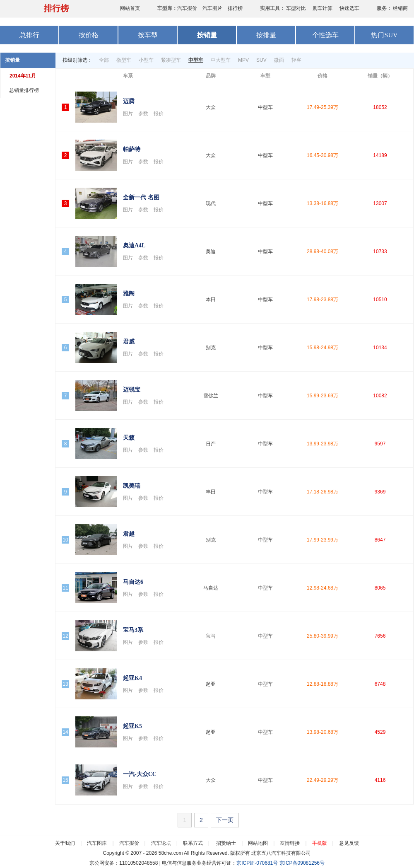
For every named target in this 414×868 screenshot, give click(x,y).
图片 (128, 114)
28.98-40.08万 (323, 251)
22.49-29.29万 (323, 780)
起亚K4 (132, 678)
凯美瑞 (132, 486)
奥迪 (211, 251)
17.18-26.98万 (323, 492)
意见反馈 (349, 843)
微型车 (124, 60)
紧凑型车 (171, 60)
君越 (129, 534)
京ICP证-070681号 (257, 863)
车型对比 (296, 8)
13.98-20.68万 (323, 732)
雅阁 (129, 294)
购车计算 (323, 8)
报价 (159, 114)
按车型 (148, 35)
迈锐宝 (132, 390)
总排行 (29, 35)
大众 (211, 107)
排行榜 (56, 8)
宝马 (211, 636)
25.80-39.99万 (323, 636)
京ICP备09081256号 (302, 863)
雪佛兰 (211, 396)
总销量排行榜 (24, 90)
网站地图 (258, 843)
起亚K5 (132, 726)
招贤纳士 (226, 843)
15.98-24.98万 (323, 348)
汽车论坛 (161, 843)
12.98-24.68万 (323, 588)
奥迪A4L (134, 245)
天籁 (129, 438)
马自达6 (133, 582)
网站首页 (130, 8)
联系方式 (193, 843)
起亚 (211, 684)
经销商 (400, 8)
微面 (279, 60)
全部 (104, 60)
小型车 (146, 60)
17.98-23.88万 (323, 300)
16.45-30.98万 (323, 155)
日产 (211, 444)
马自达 (211, 588)
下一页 (225, 820)
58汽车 (16, 8)
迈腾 (129, 101)
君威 (129, 342)
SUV (261, 60)
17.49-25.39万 (323, 107)
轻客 (296, 60)
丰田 (211, 492)
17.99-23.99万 (323, 540)
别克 (211, 348)
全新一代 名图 (141, 197)
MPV (243, 60)
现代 (211, 203)
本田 (211, 300)
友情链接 (290, 843)
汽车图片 (212, 8)
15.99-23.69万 (323, 396)
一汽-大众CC (140, 774)
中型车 (196, 60)
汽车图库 (97, 843)
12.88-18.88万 (323, 684)
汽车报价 (187, 8)
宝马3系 (133, 630)
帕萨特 (132, 149)
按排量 (266, 35)
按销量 (207, 35)
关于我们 (65, 843)
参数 (143, 114)
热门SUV (384, 35)
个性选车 (325, 35)
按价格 (89, 35)
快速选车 (349, 8)
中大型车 (221, 60)
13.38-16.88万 (323, 203)
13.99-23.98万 (323, 444)
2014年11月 (23, 76)
